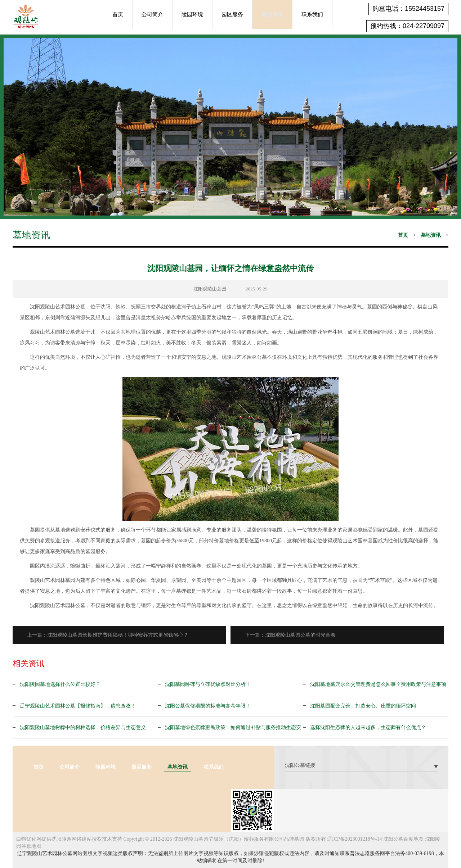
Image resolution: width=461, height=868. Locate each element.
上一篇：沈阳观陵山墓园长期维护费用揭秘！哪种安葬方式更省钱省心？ (108, 635)
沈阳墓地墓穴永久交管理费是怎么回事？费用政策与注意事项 (378, 684)
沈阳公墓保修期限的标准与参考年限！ (208, 706)
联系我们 (312, 14)
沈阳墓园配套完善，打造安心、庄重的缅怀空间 (363, 706)
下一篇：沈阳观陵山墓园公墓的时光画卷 (290, 635)
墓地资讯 (272, 14)
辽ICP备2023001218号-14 (354, 839)
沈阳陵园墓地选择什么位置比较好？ (60, 684)
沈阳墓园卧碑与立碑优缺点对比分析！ (208, 684)
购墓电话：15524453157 (408, 9)
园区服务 (232, 14)
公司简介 (152, 14)
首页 (118, 14)
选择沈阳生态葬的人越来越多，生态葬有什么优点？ (368, 727)
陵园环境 (192, 14)
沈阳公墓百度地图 (403, 839)
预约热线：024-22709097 (407, 26)
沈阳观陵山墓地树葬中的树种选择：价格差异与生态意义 (83, 727)
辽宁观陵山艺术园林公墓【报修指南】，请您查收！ (78, 706)
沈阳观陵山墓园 (210, 289)
